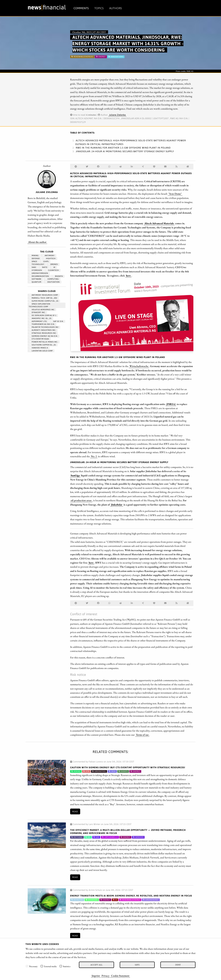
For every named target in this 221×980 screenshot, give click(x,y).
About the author (37, 242)
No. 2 (94, 456)
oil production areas (81, 500)
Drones (53, 264)
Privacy (105, 976)
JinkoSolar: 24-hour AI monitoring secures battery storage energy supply (125, 151)
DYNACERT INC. (37, 312)
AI (53, 267)
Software (35, 279)
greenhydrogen (39, 273)
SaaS (33, 267)
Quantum (35, 282)
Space (33, 261)
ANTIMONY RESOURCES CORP (44, 295)
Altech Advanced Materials (159, 223)
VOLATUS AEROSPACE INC (42, 310)
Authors (116, 8)
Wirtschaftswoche (139, 366)
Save (137, 965)
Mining (34, 256)
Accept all (96, 965)
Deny (178, 965)
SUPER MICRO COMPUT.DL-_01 (44, 301)
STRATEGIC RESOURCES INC (43, 333)
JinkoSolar (117, 505)
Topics (99, 8)
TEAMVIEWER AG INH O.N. (42, 324)
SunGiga (75, 475)
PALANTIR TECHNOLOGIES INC (44, 327)
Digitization (52, 282)
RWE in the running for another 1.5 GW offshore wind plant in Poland (123, 148)
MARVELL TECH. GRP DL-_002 (43, 298)
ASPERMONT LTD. (38, 321)
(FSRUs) (171, 404)
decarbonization (39, 276)
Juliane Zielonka (117, 115)
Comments (81, 8)
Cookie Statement (120, 976)
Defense (35, 258)
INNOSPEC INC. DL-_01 (40, 318)
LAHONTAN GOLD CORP (41, 351)
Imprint (96, 976)
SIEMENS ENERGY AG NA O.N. (43, 336)
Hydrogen (36, 270)
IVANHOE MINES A (39, 348)
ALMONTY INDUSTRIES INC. (43, 330)
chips (45, 261)
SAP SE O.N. (57, 321)
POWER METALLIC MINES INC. (44, 342)
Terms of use (142, 735)
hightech (50, 258)
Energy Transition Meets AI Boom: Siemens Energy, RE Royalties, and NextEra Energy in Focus (131, 896)
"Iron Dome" (175, 194)
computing (52, 279)
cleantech (52, 270)
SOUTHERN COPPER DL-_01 (43, 345)
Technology (37, 264)
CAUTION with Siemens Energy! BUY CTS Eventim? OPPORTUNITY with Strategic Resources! (128, 767)
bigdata (58, 276)
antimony (48, 256)
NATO (44, 267)
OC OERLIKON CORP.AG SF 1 (43, 315)
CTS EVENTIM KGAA (39, 339)
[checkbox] (27, 966)
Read (75, 812)
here (128, 275)
